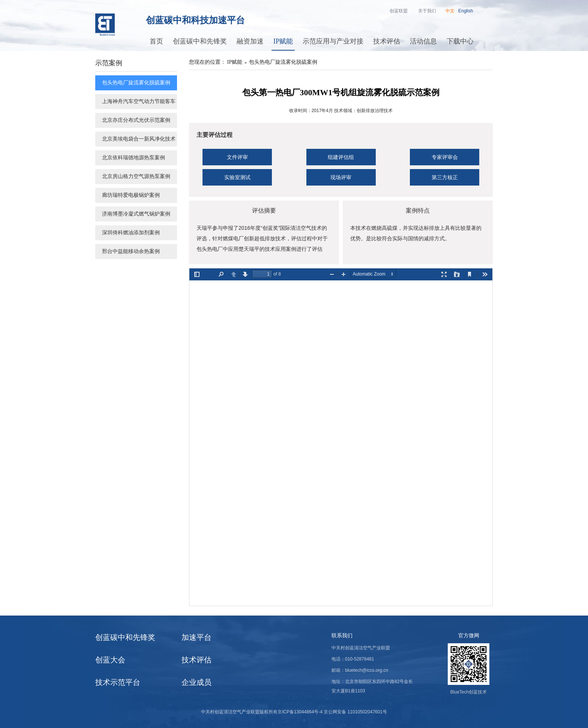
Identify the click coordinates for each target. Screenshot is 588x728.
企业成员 (196, 682)
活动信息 (423, 41)
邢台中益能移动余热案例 (131, 251)
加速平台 (196, 637)
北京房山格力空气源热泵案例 (136, 176)
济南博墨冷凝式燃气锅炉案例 (136, 214)
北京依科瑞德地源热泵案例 (133, 158)
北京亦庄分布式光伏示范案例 (136, 120)
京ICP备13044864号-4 (300, 712)
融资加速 (250, 41)
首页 (156, 41)
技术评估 (387, 41)
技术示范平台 (118, 682)
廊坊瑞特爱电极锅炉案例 (131, 195)
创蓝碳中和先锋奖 (200, 41)
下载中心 (460, 41)
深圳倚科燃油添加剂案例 (131, 233)
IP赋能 (283, 41)
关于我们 (427, 11)
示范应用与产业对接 (333, 41)
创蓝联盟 (399, 11)
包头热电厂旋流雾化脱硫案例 (136, 83)
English (466, 11)
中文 (450, 11)
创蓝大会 (110, 660)
